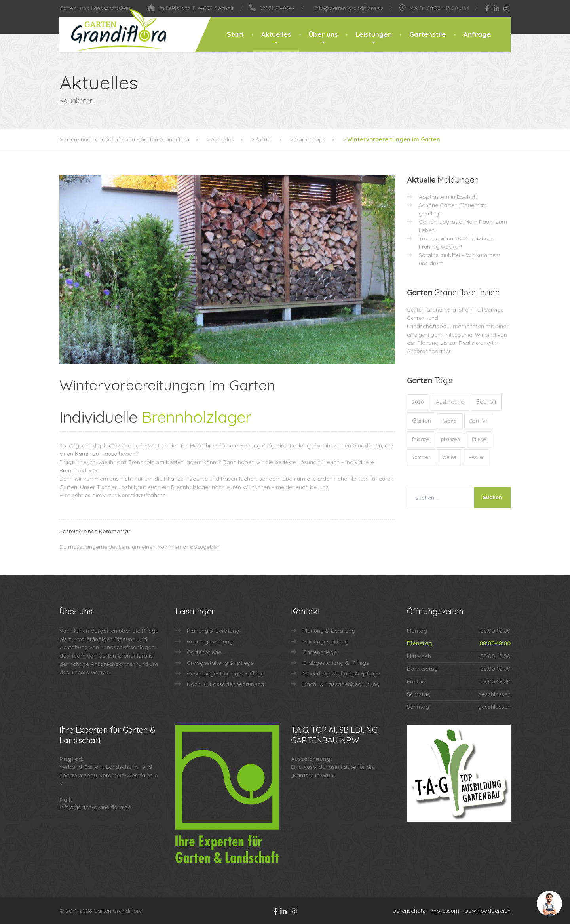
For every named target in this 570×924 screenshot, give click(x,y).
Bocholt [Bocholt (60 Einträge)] (486, 402)
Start (235, 34)
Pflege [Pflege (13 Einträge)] (479, 439)
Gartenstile (428, 34)
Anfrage (477, 34)
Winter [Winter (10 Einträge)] (449, 457)
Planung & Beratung (213, 631)
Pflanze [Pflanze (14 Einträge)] (421, 439)
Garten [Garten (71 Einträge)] (422, 421)
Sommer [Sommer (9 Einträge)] (421, 457)
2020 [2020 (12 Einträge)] (418, 402)
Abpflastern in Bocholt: (448, 197)
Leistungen (374, 34)
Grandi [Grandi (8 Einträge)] (450, 421)
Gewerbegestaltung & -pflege (225, 673)
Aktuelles (276, 34)
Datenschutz (409, 911)
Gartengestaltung (210, 641)
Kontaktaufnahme (142, 495)
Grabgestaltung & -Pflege (336, 663)
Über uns (323, 34)
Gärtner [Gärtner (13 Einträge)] (478, 421)
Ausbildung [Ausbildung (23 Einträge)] (450, 402)
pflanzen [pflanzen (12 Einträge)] (450, 439)
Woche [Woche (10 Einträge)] (476, 457)
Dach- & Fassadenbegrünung (225, 684)
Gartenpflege (204, 652)
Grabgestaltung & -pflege (220, 663)
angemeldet (101, 547)
